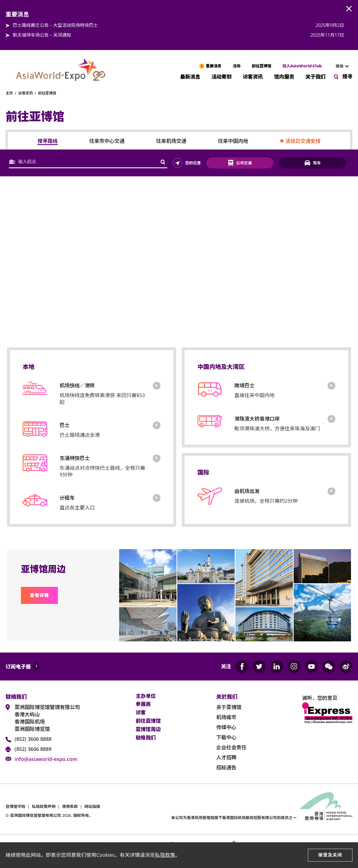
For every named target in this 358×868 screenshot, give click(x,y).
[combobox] (340, 66)
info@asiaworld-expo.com (46, 759)
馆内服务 (284, 76)
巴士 (157, 425)
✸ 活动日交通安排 (300, 141)
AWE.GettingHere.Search (163, 162)
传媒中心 (226, 727)
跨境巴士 (331, 386)
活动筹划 (222, 76)
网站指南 (92, 806)
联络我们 (146, 738)
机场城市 (226, 717)
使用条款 (70, 806)
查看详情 (39, 595)
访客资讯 (253, 76)
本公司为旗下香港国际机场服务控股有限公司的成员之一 (234, 818)
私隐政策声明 (44, 806)
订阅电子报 (18, 667)
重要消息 (214, 66)
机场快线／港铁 (157, 386)
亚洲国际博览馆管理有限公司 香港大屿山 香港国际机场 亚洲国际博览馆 (47, 718)
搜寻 (347, 76)
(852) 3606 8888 (33, 739)
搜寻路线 (48, 141)
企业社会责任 (231, 747)
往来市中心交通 (107, 141)
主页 (9, 93)
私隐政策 (165, 855)
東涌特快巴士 (157, 458)
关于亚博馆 (229, 707)
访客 (141, 713)
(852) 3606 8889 (33, 749)
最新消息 (190, 76)
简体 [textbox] (340, 66)
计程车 (157, 498)
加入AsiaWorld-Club (302, 66)
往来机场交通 (171, 141)
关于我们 (315, 76)
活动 (237, 66)
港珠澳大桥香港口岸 (331, 419)
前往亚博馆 (262, 66)
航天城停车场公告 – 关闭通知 (42, 35)
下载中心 (226, 737)
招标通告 (226, 767)
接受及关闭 (330, 855)
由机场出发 (331, 491)
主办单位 (146, 696)
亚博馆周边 (148, 729)
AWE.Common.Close (349, 9)
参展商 (143, 704)
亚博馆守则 (15, 806)
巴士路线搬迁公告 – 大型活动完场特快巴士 (55, 25)
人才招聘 (226, 757)
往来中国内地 (233, 141)
